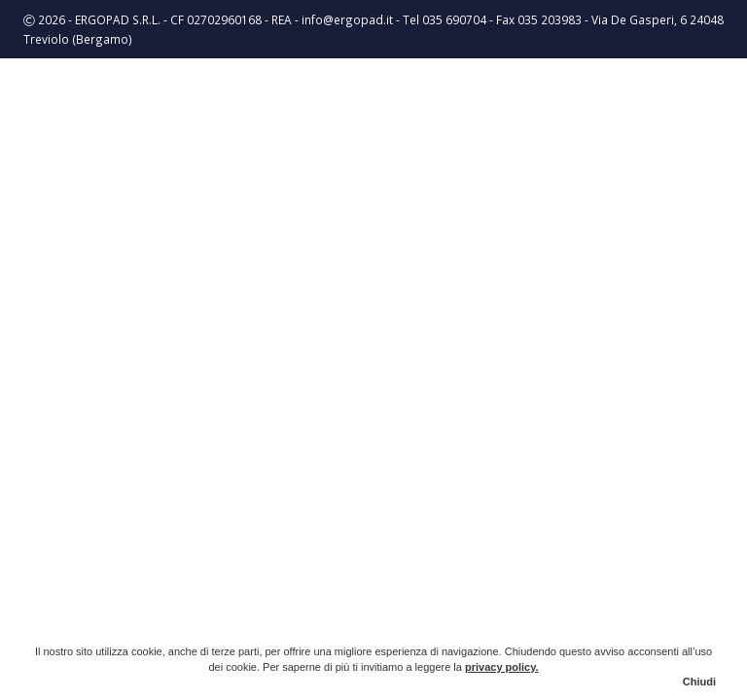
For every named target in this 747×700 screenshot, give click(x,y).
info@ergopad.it (347, 19)
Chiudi (699, 682)
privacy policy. (502, 667)
